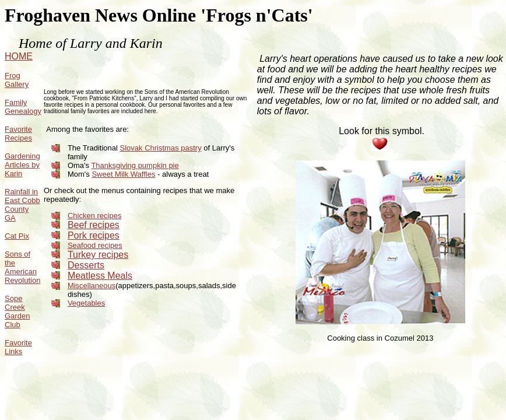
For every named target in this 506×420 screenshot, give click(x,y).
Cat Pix (17, 236)
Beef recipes (94, 225)
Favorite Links (18, 347)
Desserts (86, 265)
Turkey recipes (98, 255)
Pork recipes (94, 235)
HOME (19, 56)
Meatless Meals (100, 276)
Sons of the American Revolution (22, 267)
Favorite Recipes (18, 134)
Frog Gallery (17, 80)
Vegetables (86, 303)
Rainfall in (21, 192)
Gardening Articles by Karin (22, 165)
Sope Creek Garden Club (17, 311)
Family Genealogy (23, 107)
